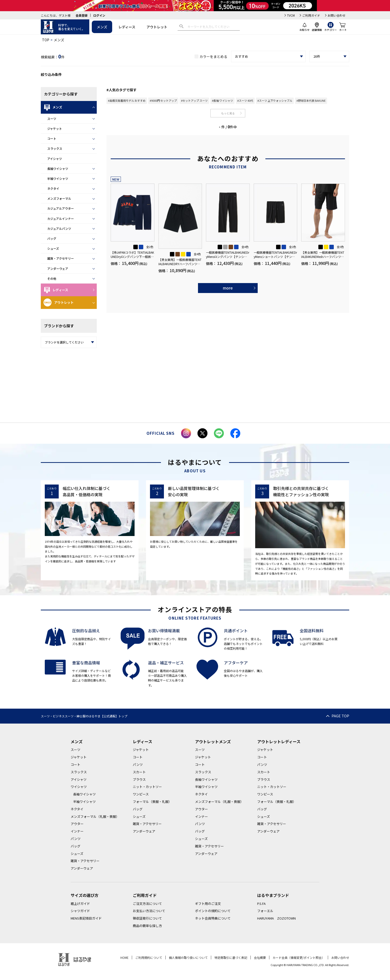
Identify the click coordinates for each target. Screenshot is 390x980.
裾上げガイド (80, 904)
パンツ (76, 839)
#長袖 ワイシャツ (222, 100)
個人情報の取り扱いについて (188, 957)
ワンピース (141, 794)
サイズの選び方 (85, 895)
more (228, 288)
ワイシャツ (79, 787)
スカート (139, 772)
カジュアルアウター (61, 208)
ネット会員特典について (213, 918)
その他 (52, 278)
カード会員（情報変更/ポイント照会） (299, 957)
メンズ (102, 27)
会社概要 (260, 957)
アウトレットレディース (279, 741)
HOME (124, 957)
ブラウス (139, 779)
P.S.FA (261, 904)
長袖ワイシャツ (58, 169)
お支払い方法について (149, 911)
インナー (77, 831)
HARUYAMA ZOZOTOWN (276, 918)
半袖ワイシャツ (58, 178)
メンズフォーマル (59, 198)
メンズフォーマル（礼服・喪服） (95, 816)
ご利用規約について (149, 957)
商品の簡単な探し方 (147, 926)
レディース (127, 27)
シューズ (53, 248)
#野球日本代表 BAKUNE (311, 100)
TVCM (291, 15)
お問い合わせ (337, 15)
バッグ (52, 238)
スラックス (55, 148)
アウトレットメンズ (213, 741)
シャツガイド (80, 911)
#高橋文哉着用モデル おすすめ (127, 100)
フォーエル (265, 911)
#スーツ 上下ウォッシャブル (275, 100)
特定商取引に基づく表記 (231, 957)
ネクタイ (53, 188)
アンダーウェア (58, 269)
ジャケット (55, 128)
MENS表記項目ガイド (86, 918)
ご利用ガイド (311, 15)
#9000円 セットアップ (163, 100)
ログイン (99, 15)
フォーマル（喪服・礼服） (152, 802)
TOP (46, 40)
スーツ (52, 119)
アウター (77, 824)
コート (52, 138)
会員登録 (82, 15)
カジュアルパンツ (59, 228)
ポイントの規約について (213, 911)
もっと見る (228, 113)
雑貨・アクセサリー (61, 258)
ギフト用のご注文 (208, 904)
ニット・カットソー (147, 787)
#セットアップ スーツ (194, 100)
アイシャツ (55, 159)
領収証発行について (147, 918)
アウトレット (157, 27)
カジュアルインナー (61, 219)
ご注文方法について (147, 904)
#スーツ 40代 (245, 100)
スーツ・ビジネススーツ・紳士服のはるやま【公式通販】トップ (84, 716)
